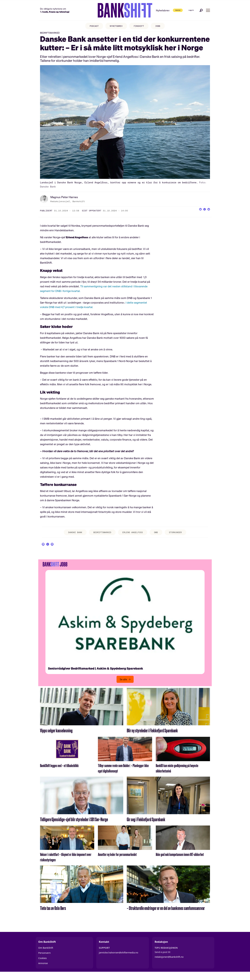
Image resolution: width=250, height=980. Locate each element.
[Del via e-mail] (208, 214)
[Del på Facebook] (195, 214)
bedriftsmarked (100, 536)
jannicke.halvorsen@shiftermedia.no (119, 959)
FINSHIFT (140, 26)
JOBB (161, 26)
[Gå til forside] (114, 10)
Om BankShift (46, 954)
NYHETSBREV (115, 26)
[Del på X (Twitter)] (201, 214)
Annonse (43, 970)
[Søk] (201, 10)
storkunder (180, 536)
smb (159, 536)
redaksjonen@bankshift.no (169, 963)
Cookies (42, 965)
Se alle (123, 686)
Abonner (168, 10)
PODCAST (91, 26)
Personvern (44, 960)
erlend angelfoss (134, 536)
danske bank (70, 536)
